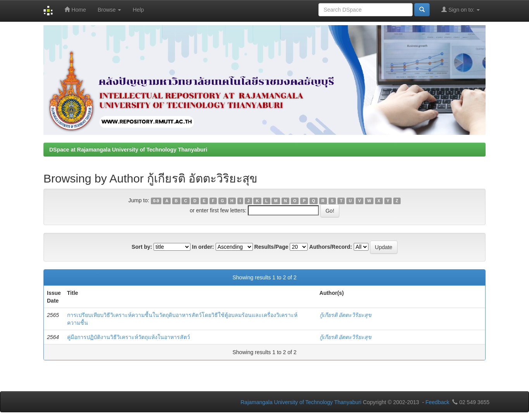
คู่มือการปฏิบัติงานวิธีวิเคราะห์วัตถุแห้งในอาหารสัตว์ (129, 337)
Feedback (437, 402)
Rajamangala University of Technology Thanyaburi (301, 402)
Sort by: (142, 247)
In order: (203, 247)
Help (138, 10)
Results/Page (271, 247)
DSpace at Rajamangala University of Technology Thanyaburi (128, 150)
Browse (110, 10)
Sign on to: (461, 9)
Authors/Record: (330, 247)
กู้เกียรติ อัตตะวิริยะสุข (346, 315)
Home (75, 9)
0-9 (156, 201)
